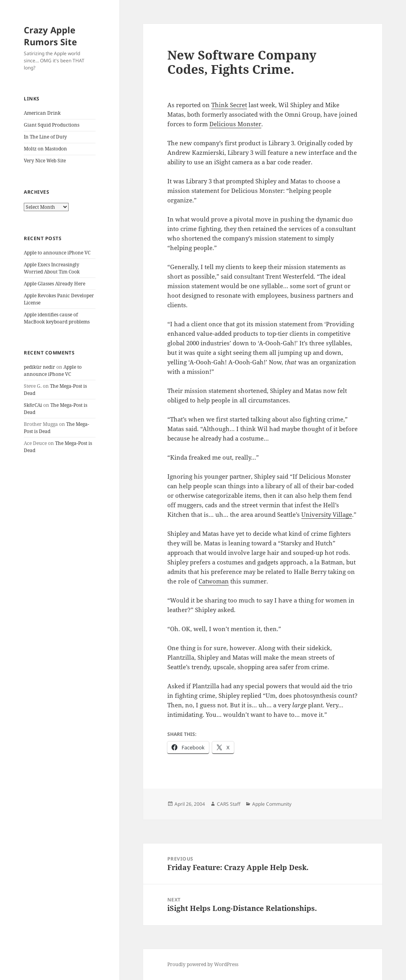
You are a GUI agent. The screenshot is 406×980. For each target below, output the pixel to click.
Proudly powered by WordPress (203, 964)
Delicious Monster (235, 124)
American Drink (42, 113)
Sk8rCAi (33, 405)
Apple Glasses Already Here (55, 284)
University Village (327, 514)
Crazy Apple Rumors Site (50, 36)
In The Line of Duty (45, 137)
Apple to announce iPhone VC (57, 253)
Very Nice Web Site (45, 161)
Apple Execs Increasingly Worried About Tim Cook (52, 268)
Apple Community (272, 804)
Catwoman (214, 581)
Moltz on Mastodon (45, 149)
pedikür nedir (39, 367)
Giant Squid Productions (52, 125)
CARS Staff (229, 804)
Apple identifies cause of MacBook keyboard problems (57, 318)
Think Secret (229, 105)
